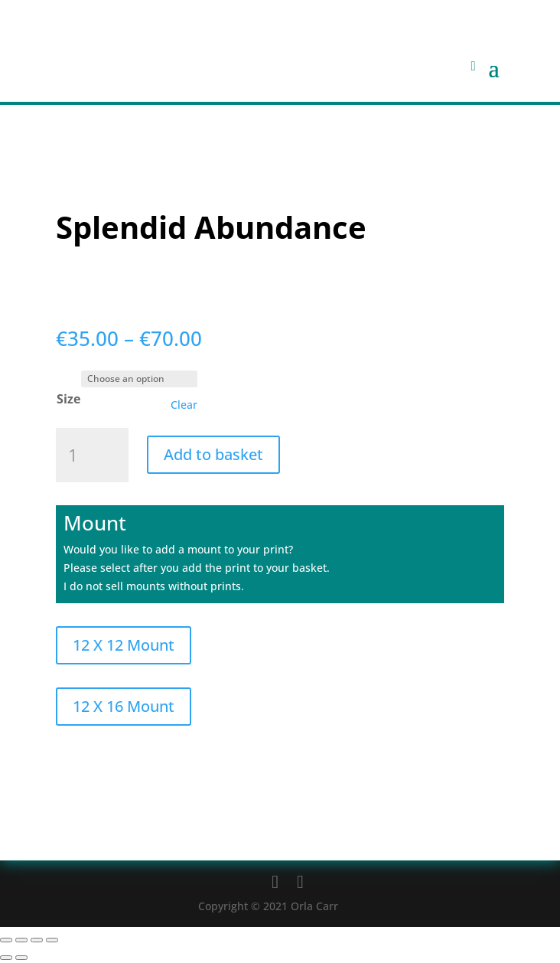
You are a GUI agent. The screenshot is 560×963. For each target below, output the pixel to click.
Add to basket (213, 454)
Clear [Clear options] (184, 405)
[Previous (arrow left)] (6, 958)
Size (68, 399)
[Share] (37, 940)
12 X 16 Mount (124, 706)
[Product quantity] (92, 455)
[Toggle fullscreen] (21, 940)
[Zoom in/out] (6, 940)
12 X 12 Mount (124, 645)
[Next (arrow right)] (21, 958)
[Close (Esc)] (52, 940)
